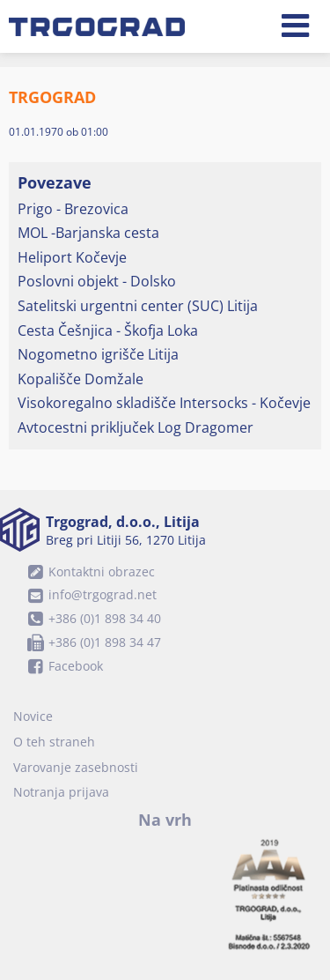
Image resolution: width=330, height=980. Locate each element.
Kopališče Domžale (81, 379)
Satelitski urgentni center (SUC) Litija (138, 306)
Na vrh (165, 820)
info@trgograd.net (89, 594)
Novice (33, 716)
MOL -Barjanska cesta (88, 233)
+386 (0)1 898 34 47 (92, 642)
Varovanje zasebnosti (76, 767)
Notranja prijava (61, 792)
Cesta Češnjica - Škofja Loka (108, 330)
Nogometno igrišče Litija (98, 354)
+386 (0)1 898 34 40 (92, 618)
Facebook (62, 666)
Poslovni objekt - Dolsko (97, 281)
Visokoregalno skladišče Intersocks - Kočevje (164, 403)
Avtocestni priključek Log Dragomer (136, 427)
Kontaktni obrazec (88, 572)
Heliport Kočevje (72, 257)
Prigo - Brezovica (73, 209)
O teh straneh (54, 742)
